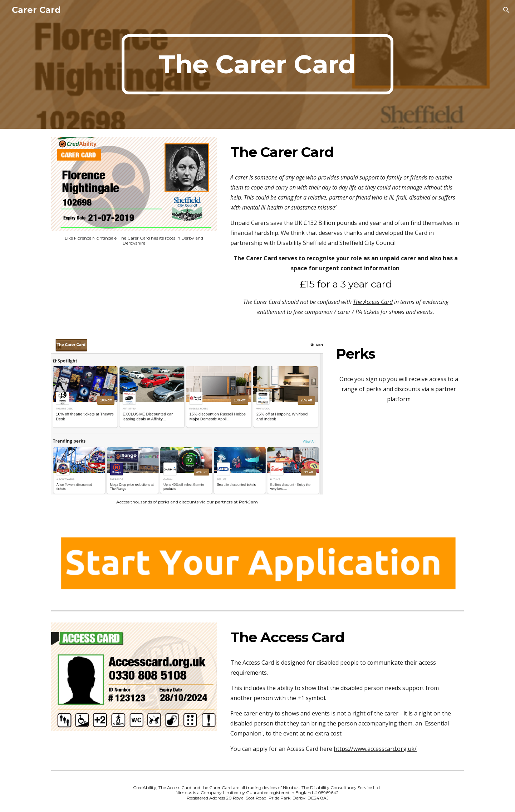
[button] (506, 10)
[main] (257, 64)
